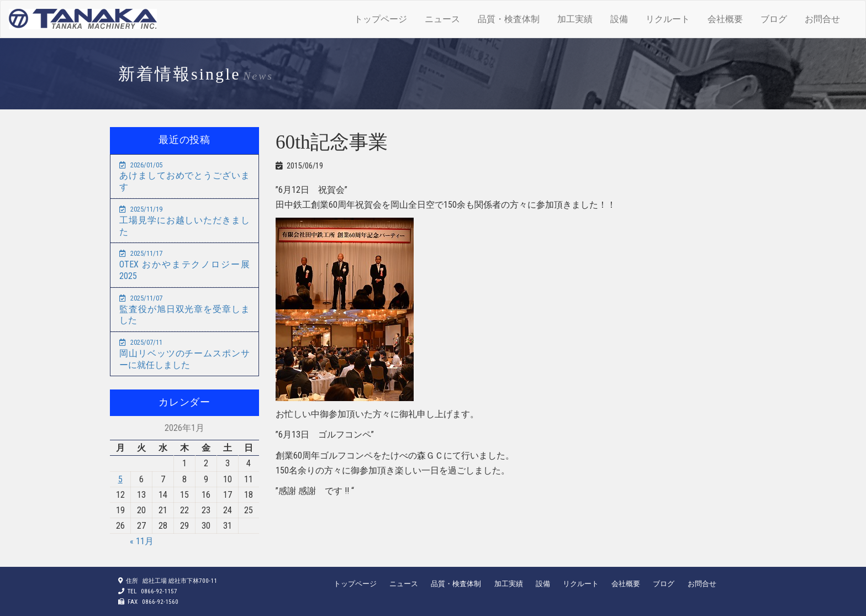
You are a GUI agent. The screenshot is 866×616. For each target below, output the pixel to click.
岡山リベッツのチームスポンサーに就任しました (184, 354)
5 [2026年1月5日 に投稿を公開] (120, 479)
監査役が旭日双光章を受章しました (184, 310)
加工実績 (575, 19)
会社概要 (725, 19)
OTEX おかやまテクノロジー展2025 (184, 265)
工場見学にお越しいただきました (184, 221)
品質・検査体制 (509, 19)
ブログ (774, 19)
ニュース (442, 19)
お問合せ (822, 19)
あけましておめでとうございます (184, 177)
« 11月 (142, 541)
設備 (619, 19)
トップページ (381, 19)
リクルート (668, 19)
